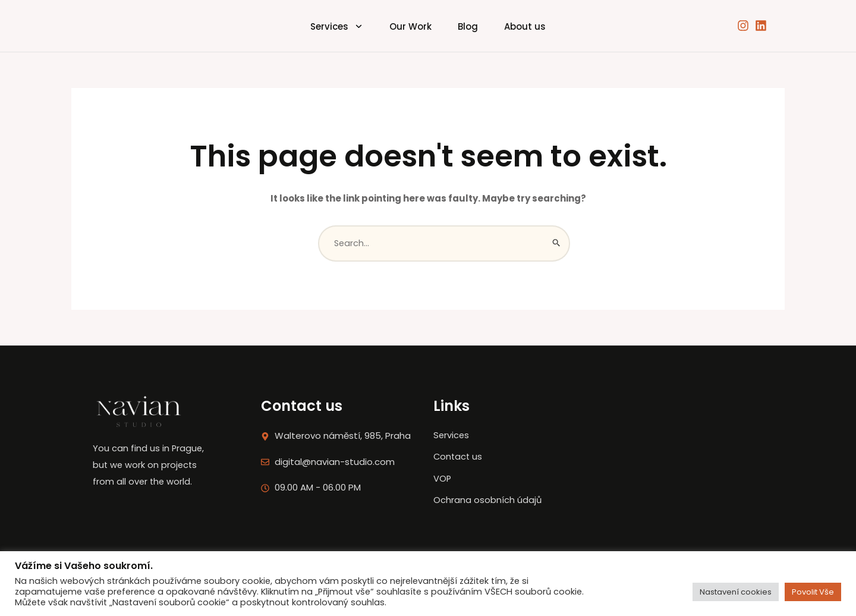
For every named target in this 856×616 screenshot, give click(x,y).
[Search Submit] (557, 244)
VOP (453, 488)
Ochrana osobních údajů (498, 510)
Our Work (407, 25)
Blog (471, 25)
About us (535, 25)
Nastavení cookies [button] (736, 592)
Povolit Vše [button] (813, 592)
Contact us (469, 466)
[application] (346, 26)
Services (327, 25)
